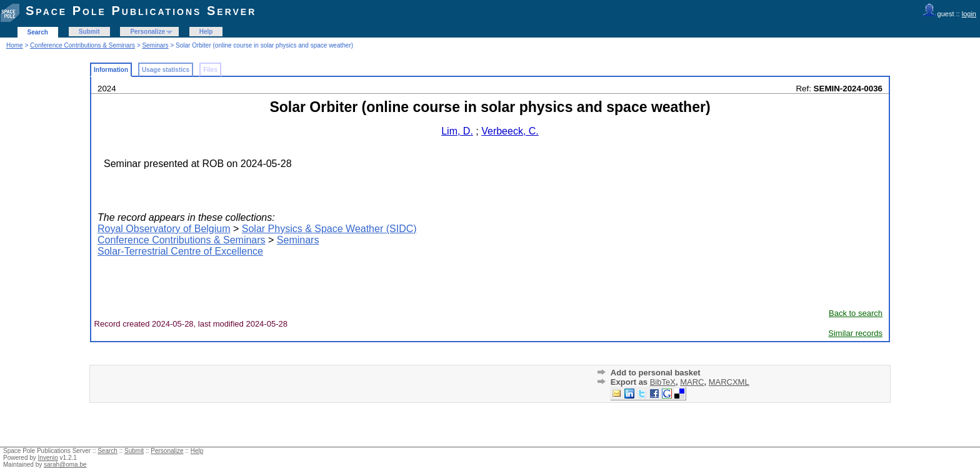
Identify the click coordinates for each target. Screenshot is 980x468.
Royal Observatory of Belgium (164, 229)
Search (38, 32)
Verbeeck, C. (510, 131)
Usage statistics (166, 70)
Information (111, 70)
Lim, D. (457, 131)
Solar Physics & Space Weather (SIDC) (329, 229)
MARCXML (729, 382)
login (969, 14)
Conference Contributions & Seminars (82, 45)
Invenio (48, 458)
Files (210, 70)
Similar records (855, 333)
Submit (89, 32)
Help (206, 32)
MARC (692, 382)
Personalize (147, 32)
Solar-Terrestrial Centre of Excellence (180, 251)
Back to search (856, 313)
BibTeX (663, 382)
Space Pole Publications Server (141, 11)
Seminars (155, 45)
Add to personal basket (656, 373)
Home (15, 45)
